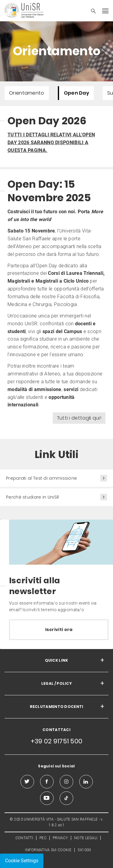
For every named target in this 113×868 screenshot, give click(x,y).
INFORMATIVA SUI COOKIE (48, 850)
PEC (43, 838)
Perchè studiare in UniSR (33, 497)
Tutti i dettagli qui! (79, 418)
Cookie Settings (22, 861)
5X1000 (84, 850)
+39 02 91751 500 (57, 741)
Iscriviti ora (59, 630)
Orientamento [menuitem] (27, 93)
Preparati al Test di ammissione (41, 478)
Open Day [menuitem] (77, 93)
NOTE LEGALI (86, 838)
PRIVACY (60, 838)
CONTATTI (24, 838)
